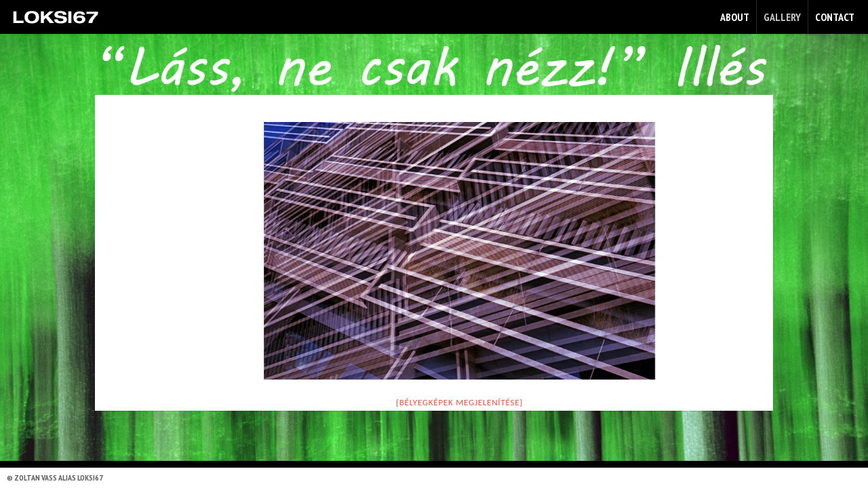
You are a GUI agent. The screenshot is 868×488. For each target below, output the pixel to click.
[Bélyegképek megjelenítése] (459, 402)
